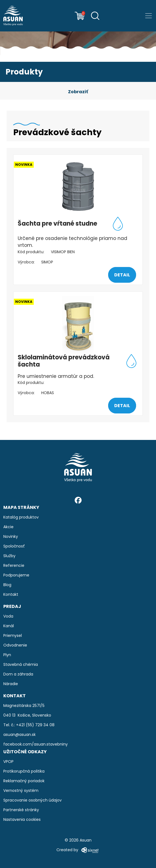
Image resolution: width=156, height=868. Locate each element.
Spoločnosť (14, 546)
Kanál (9, 626)
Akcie (8, 527)
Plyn (7, 655)
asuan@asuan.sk (19, 735)
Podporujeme (16, 575)
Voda (8, 616)
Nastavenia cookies (22, 819)
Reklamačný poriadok (24, 781)
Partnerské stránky (21, 810)
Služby (9, 556)
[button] (78, 92)
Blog (7, 585)
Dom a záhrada (18, 674)
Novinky (11, 536)
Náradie (11, 684)
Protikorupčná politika (24, 771)
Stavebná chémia (21, 664)
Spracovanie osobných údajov (32, 800)
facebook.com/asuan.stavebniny (36, 744)
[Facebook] (78, 500)
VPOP (8, 762)
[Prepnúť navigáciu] (149, 16)
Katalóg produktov (21, 517)
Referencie (14, 565)
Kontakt (11, 594)
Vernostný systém (21, 790)
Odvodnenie (15, 645)
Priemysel (13, 635)
